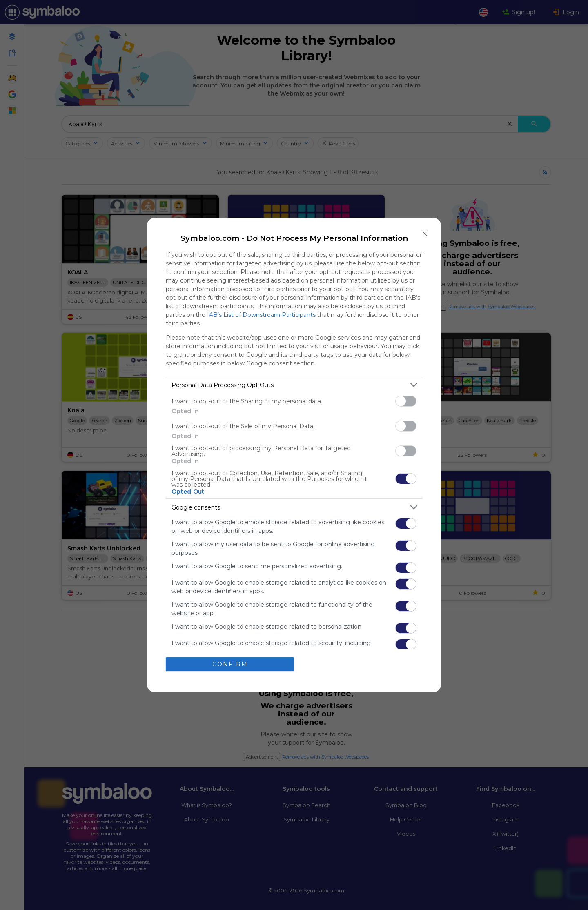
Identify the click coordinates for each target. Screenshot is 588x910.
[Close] (425, 234)
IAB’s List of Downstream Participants (261, 315)
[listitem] (294, 385)
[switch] (406, 401)
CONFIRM (230, 664)
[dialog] (294, 455)
